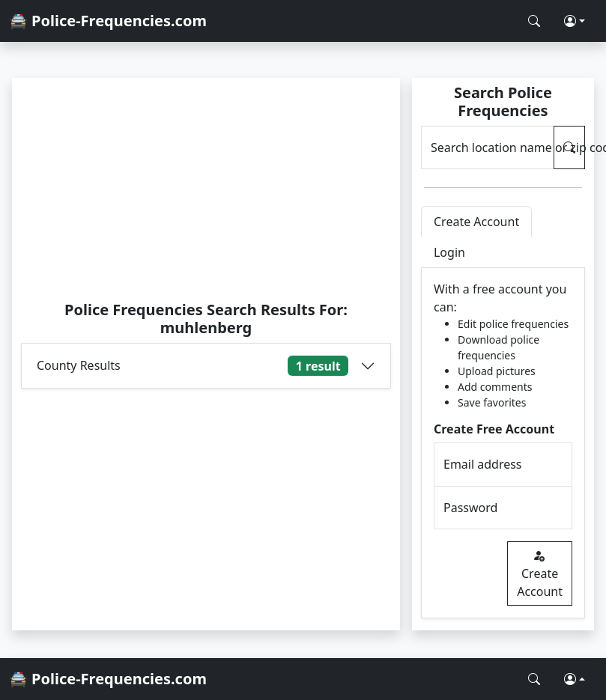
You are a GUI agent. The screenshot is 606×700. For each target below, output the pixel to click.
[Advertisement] (206, 189)
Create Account (540, 573)
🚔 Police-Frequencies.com (108, 21)
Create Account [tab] (476, 222)
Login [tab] (449, 252)
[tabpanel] (503, 443)
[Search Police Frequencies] (534, 21)
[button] (575, 21)
